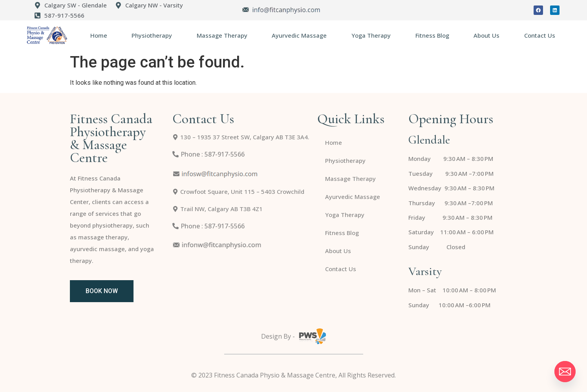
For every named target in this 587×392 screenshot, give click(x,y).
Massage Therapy (222, 35)
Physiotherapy (152, 35)
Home (99, 35)
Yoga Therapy (371, 35)
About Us (486, 35)
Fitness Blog (432, 35)
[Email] (565, 372)
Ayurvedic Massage (299, 35)
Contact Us (540, 35)
